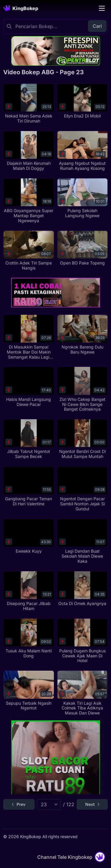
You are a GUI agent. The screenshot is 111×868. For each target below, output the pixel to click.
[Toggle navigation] (102, 8)
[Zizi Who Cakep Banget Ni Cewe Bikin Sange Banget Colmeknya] (82, 389)
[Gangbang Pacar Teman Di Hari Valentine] (29, 486)
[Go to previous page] (19, 804)
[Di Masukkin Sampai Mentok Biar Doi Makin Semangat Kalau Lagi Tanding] (29, 337)
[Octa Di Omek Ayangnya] (82, 589)
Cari (97, 26)
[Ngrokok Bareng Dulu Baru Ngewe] (82, 335)
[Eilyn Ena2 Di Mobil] (82, 101)
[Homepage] (21, 8)
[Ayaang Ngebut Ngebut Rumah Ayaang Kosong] (82, 151)
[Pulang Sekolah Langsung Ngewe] (82, 198)
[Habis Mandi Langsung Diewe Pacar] (29, 387)
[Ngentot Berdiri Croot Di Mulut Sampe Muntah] (82, 439)
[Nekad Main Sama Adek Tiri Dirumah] (29, 104)
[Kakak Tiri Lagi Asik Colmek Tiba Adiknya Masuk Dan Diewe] (82, 693)
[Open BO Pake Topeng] (82, 248)
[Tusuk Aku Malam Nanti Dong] (29, 638)
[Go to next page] (92, 804)
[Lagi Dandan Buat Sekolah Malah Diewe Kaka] (82, 541)
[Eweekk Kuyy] (29, 536)
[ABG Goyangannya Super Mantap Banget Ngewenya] (29, 201)
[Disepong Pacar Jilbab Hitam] (29, 591)
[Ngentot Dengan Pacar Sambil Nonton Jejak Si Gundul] (82, 489)
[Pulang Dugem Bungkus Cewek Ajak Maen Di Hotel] (82, 641)
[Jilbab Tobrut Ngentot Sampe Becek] (29, 439)
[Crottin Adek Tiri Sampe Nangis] (29, 251)
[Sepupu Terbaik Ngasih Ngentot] (29, 690)
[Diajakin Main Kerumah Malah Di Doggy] (29, 151)
